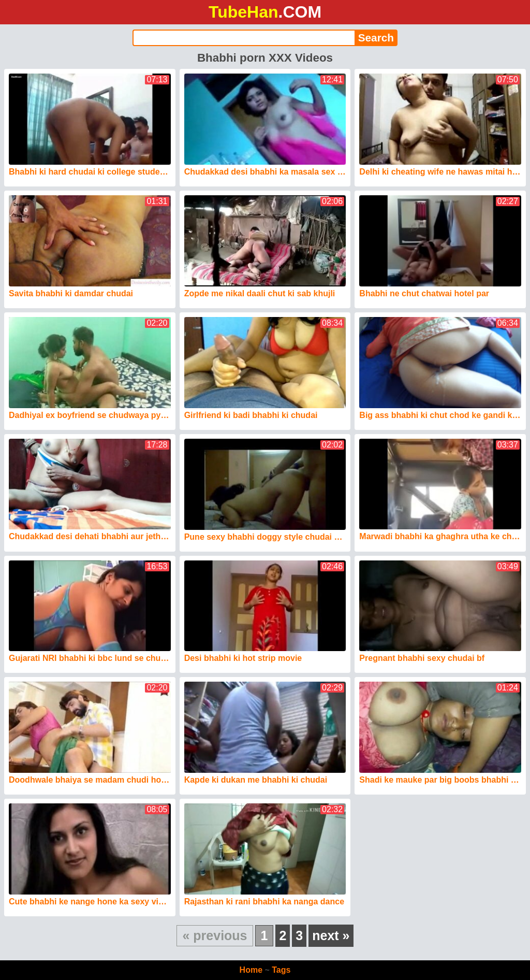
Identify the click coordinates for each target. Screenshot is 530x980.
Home (251, 970)
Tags (281, 970)
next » (331, 935)
